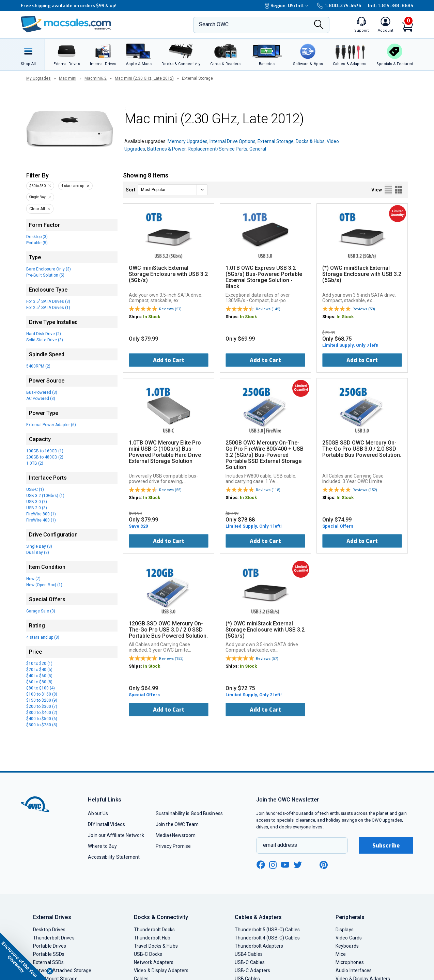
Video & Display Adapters (161, 970)
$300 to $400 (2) (42, 713)
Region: (288, 6)
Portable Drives (50, 946)
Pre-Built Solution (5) (45, 275)
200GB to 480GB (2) (45, 457)
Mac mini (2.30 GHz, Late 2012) (144, 78)
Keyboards (347, 946)
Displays (345, 930)
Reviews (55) (170, 490)
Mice (341, 954)
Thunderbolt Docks (154, 930)
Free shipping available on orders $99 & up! (69, 6)
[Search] (319, 25)
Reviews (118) (268, 490)
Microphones (350, 962)
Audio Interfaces (354, 970)
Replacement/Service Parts (218, 149)
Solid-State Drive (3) (45, 340)
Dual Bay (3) (38, 553)
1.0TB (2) (35, 463)
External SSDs (48, 962)
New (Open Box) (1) (44, 585)
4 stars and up (73, 186)
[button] (24, 956)
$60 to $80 (37, 186)
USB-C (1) (35, 489)
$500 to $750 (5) (42, 725)
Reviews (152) (365, 490)
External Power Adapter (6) (51, 425)
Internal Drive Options (232, 141)
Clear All (37, 209)
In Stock (152, 317)
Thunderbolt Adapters (259, 946)
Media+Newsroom (176, 835)
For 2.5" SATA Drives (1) (48, 308)
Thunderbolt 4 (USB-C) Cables (267, 938)
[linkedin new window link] (311, 865)
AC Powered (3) (41, 399)
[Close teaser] (50, 971)
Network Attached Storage (62, 970)
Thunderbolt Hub (152, 938)
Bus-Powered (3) (42, 392)
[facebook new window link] (261, 865)
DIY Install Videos (106, 824)
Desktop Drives (49, 930)
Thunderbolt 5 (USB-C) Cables (267, 930)
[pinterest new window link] (324, 865)
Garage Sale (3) (41, 611)
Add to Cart (169, 360)
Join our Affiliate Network (116, 835)
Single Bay (37, 197)
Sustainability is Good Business (189, 813)
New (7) (33, 579)
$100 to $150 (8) (42, 694)
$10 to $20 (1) (39, 664)
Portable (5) (37, 243)
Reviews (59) (364, 309)
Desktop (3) (37, 237)
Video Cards (349, 938)
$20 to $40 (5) (39, 670)
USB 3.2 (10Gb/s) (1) (45, 496)
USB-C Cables (250, 962)
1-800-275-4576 (339, 6)
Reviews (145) (268, 309)
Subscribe (386, 846)
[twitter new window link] (298, 864)
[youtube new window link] (285, 865)
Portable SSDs (49, 954)
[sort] (173, 190)
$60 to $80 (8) (39, 682)
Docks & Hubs (310, 141)
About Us (98, 813)
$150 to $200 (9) (42, 700)
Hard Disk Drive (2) (44, 334)
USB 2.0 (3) (37, 508)
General (258, 149)
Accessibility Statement (114, 857)
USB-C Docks (148, 954)
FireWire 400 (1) (41, 520)
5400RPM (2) (38, 366)
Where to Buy (102, 846)
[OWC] (66, 25)
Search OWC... (215, 24)
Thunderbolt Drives (54, 938)
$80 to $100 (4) (41, 688)
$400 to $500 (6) (42, 719)
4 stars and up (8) (43, 637)
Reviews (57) (170, 309)
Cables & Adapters (258, 917)
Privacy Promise (173, 846)
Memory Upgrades (188, 141)
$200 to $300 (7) (42, 706)
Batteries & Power (166, 149)
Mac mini (68, 78)
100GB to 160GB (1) (45, 451)
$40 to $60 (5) (39, 676)
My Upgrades (38, 78)
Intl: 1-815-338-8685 (391, 6)
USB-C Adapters (252, 970)
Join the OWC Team (177, 824)
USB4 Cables (249, 954)
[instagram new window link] (273, 865)
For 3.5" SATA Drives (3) (48, 301)
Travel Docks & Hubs (156, 946)
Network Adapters (154, 962)
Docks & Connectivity (161, 917)
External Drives (52, 917)
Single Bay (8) (39, 546)
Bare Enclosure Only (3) (49, 269)
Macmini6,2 (96, 78)
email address (280, 845)
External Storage (276, 141)
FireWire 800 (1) (41, 514)
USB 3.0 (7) (37, 502)
